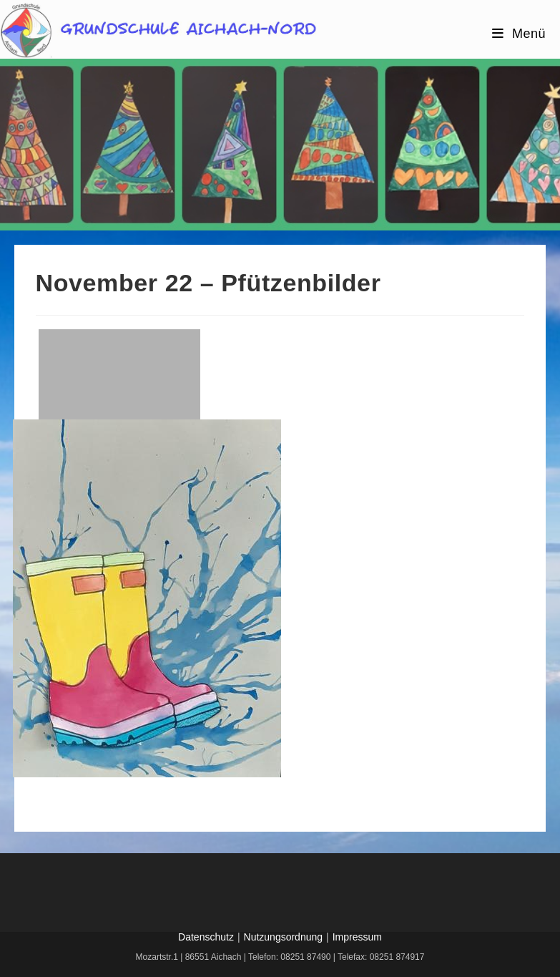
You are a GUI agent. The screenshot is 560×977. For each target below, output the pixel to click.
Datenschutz (206, 937)
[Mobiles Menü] (519, 34)
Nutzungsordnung (284, 937)
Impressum (357, 937)
